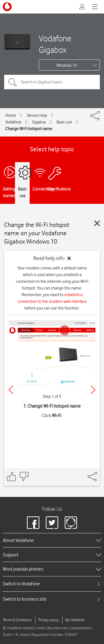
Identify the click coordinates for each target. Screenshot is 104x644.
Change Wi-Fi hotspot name (29, 129)
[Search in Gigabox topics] (52, 82)
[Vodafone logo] (7, 7)
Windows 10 (67, 65)
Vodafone (13, 122)
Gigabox (39, 122)
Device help (37, 115)
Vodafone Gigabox (55, 44)
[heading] (52, 540)
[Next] (93, 390)
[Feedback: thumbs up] (12, 476)
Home (11, 115)
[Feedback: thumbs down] (24, 476)
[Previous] (11, 390)
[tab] (52, 584)
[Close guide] (97, 223)
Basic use (64, 122)
